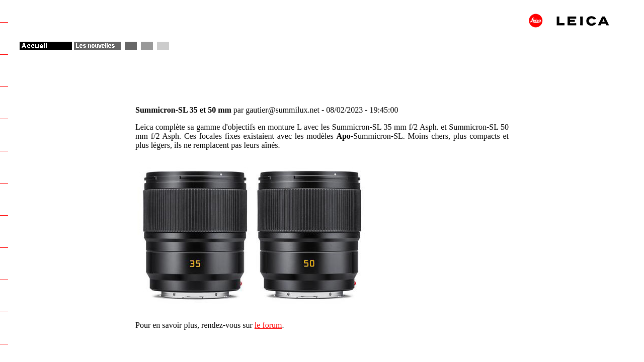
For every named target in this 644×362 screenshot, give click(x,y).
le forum (268, 325)
